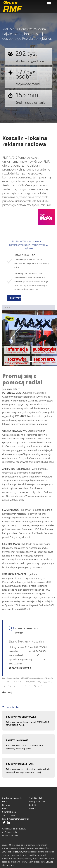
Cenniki (6, 808)
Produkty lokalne (36, 798)
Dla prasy (6, 805)
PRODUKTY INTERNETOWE (20, 764)
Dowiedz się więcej (10, 852)
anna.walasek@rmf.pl (20, 668)
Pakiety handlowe (37, 801)
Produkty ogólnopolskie (13, 798)
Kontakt (32, 805)
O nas (5, 801)
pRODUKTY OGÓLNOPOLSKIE (21, 717)
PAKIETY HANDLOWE (17, 740)
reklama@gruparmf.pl (19, 819)
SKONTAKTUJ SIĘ (16, 298)
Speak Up (33, 808)
